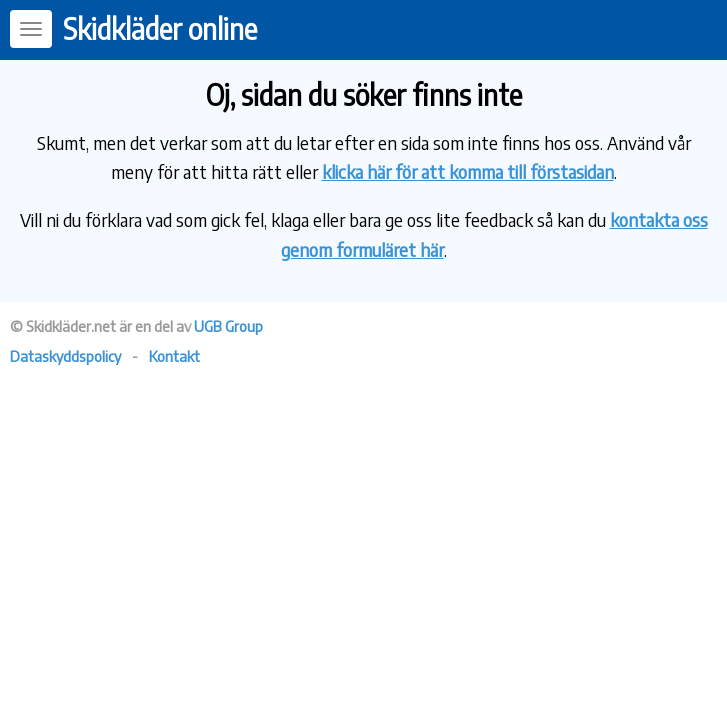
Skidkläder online (160, 28)
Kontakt (174, 356)
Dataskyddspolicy (65, 356)
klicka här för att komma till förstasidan (468, 171)
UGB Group (228, 326)
